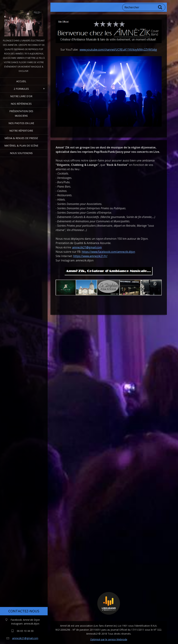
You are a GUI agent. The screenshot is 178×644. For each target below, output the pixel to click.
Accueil (21, 81)
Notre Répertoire (21, 131)
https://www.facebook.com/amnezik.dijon (108, 252)
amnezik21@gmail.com (87, 247)
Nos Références (21, 104)
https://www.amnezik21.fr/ (90, 256)
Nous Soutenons (21, 153)
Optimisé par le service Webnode (109, 639)
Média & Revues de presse (21, 138)
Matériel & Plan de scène (21, 146)
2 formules (21, 89)
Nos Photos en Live (21, 123)
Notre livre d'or (21, 96)
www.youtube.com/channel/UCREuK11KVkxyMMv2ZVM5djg (118, 50)
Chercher (160, 7)
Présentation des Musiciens (21, 113)
